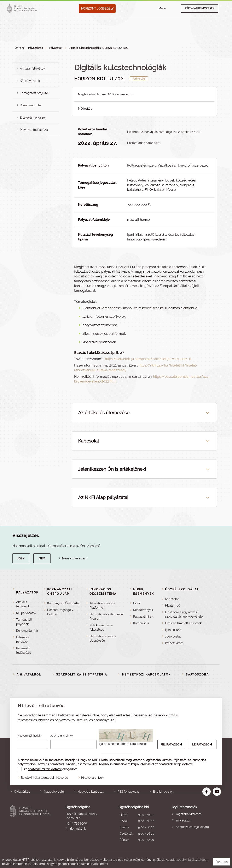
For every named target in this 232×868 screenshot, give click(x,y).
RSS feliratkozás (128, 792)
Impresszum (184, 820)
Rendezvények (143, 610)
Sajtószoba (197, 674)
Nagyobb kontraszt (91, 792)
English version (163, 792)
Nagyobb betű (54, 792)
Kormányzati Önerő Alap (64, 603)
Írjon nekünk (173, 630)
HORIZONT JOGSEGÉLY (97, 9)
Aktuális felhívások (32, 69)
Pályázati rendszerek (200, 8)
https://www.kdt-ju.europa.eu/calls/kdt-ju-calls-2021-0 (148, 359)
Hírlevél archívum (93, 778)
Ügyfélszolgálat (182, 589)
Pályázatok (56, 48)
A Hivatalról (29, 674)
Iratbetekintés (174, 643)
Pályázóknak (35, 48)
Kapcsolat (172, 599)
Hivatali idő (173, 606)
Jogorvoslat (173, 636)
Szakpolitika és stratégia (82, 674)
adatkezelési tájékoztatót (176, 764)
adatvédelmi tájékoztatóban (189, 860)
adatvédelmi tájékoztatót (45, 769)
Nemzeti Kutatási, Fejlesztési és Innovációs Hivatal (31, 824)
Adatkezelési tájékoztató (192, 827)
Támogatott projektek (35, 93)
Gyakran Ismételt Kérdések (183, 623)
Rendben (222, 862)
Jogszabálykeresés (189, 814)
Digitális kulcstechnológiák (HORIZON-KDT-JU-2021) (98, 48)
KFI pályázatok (30, 81)
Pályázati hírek (143, 617)
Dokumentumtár (31, 105)
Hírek (137, 603)
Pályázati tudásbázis (34, 130)
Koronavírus (141, 623)
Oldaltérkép (22, 792)
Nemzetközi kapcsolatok (146, 674)
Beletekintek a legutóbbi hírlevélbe (44, 778)
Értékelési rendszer (33, 118)
